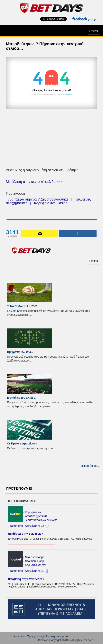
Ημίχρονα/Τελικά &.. (20, 352)
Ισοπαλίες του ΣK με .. (21, 398)
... (31, 315)
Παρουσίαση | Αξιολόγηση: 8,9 (26, 571)
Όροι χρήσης (35, 636)
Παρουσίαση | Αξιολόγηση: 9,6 (26, 526)
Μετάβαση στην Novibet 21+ (26, 579)
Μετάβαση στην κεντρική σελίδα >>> (34, 182)
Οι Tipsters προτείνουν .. (23, 443)
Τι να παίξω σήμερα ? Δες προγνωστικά (37, 199)
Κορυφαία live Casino (51, 203)
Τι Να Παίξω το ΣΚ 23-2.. (23, 306)
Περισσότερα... (90, 466)
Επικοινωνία (17, 636)
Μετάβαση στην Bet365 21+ (25, 534)
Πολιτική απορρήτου (57, 636)
